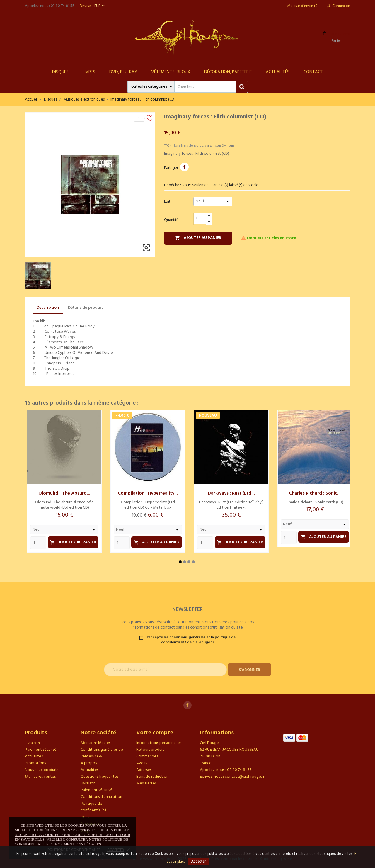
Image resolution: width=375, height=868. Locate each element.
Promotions (35, 763)
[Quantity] (38, 543)
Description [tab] (48, 308)
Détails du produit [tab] (86, 308)
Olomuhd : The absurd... (64, 493)
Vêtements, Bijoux (171, 72)
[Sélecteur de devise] (100, 6)
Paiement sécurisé (41, 750)
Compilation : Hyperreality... (148, 493)
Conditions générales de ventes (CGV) (102, 753)
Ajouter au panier (198, 238)
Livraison (32, 743)
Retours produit (150, 750)
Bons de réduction (152, 777)
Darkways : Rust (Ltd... (231, 493)
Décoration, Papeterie (228, 72)
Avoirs (142, 763)
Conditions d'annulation (101, 797)
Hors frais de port (187, 146)
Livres (89, 72)
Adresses (144, 770)
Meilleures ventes (40, 777)
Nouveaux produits (42, 770)
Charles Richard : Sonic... (315, 493)
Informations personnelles (159, 743)
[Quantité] (200, 219)
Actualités (278, 72)
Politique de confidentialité (94, 807)
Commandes (147, 756)
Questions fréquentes (99, 777)
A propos (89, 763)
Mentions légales (96, 743)
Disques (60, 72)
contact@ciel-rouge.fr (244, 777)
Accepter (198, 862)
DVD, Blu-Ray (123, 72)
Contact (313, 72)
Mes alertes (146, 783)
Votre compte (155, 733)
